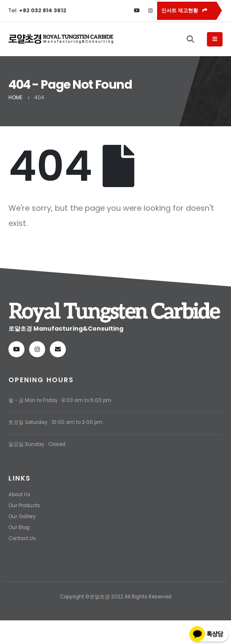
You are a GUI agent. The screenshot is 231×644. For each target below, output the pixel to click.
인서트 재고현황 (184, 11)
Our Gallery (22, 516)
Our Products (24, 505)
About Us (19, 495)
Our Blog (19, 527)
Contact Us (22, 538)
